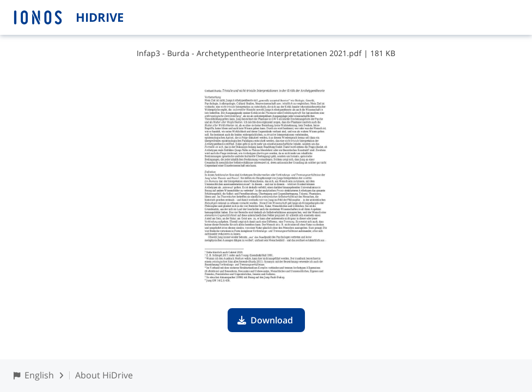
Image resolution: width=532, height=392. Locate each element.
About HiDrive (104, 375)
